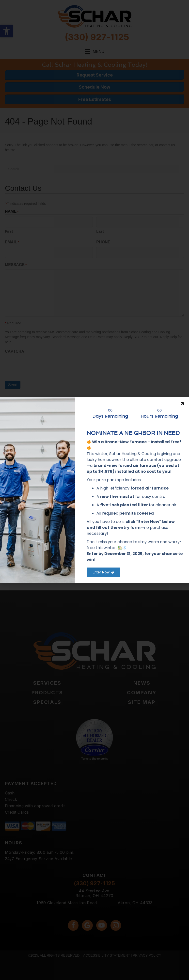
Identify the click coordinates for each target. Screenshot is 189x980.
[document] (94, 490)
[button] (182, 404)
